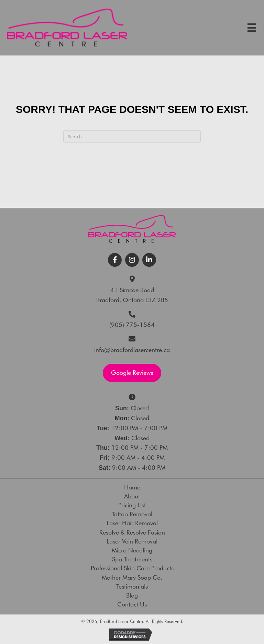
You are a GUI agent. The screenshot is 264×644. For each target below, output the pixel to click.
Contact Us (132, 604)
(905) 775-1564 (132, 325)
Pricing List (132, 505)
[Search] (132, 136)
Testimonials (132, 587)
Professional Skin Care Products (132, 568)
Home (132, 487)
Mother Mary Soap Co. (132, 578)
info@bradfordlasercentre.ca (132, 350)
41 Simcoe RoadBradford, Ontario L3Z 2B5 (132, 295)
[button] (115, 260)
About (132, 496)
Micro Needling (132, 550)
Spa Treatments (132, 559)
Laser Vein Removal (132, 541)
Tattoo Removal (132, 514)
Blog (132, 595)
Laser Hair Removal (132, 523)
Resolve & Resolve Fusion (132, 532)
